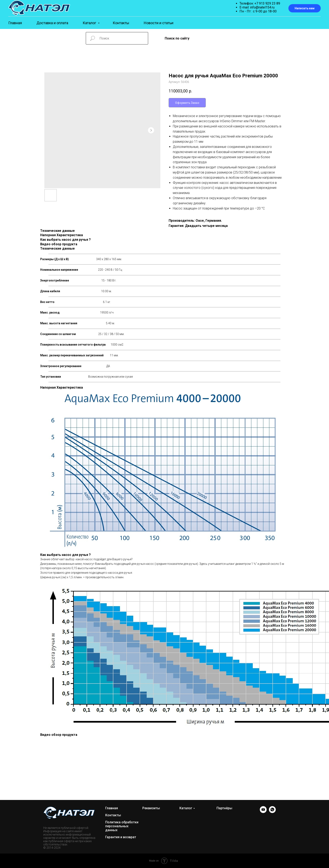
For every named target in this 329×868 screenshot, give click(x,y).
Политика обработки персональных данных (122, 826)
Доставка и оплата (52, 23)
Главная (15, 23)
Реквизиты (151, 808)
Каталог (90, 23)
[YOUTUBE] (263, 812)
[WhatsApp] (272, 812)
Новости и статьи (159, 23)
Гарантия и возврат (121, 837)
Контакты (121, 23)
